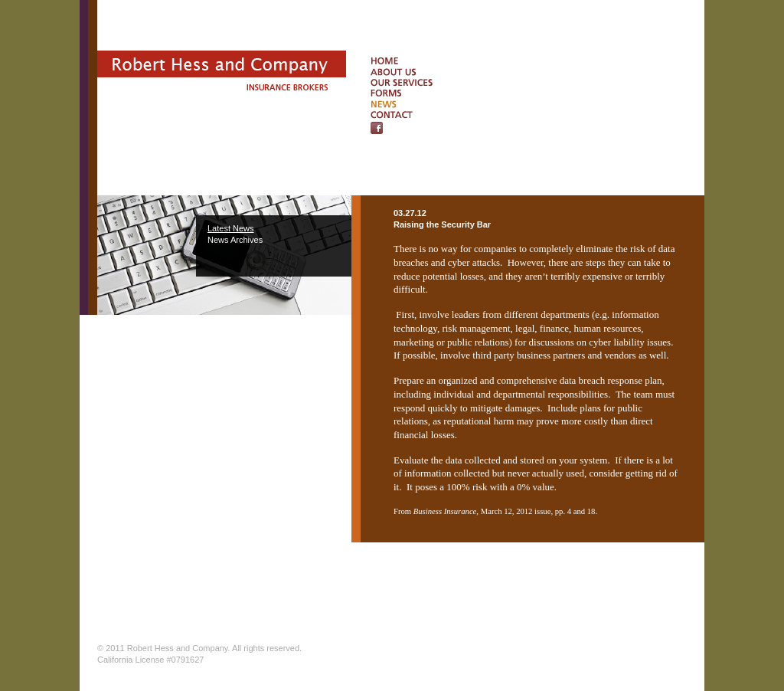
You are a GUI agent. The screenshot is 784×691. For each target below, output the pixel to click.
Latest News (231, 228)
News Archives (235, 240)
